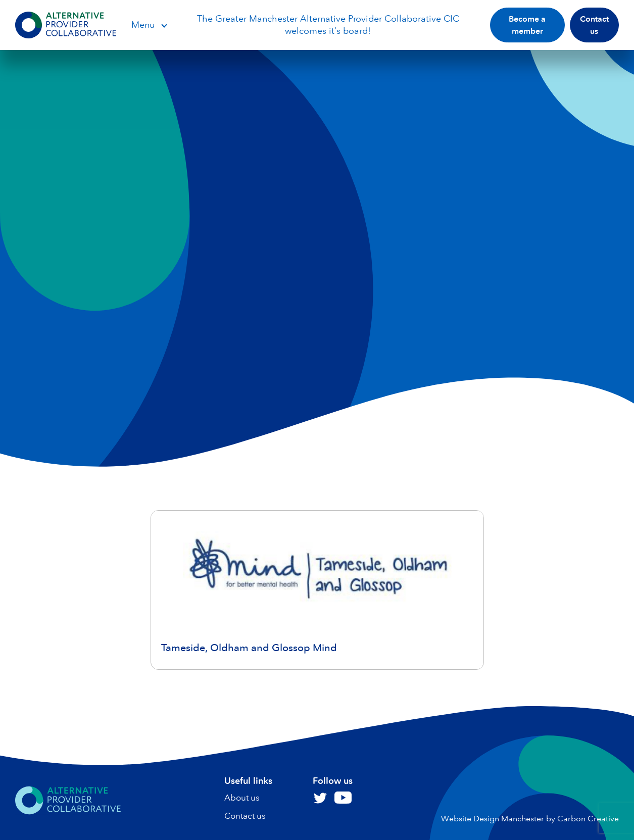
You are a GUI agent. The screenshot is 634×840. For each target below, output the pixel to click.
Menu (143, 25)
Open (164, 25)
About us (242, 798)
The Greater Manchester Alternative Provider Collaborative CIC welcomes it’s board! (328, 24)
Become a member (527, 25)
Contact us (594, 25)
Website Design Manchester (493, 819)
